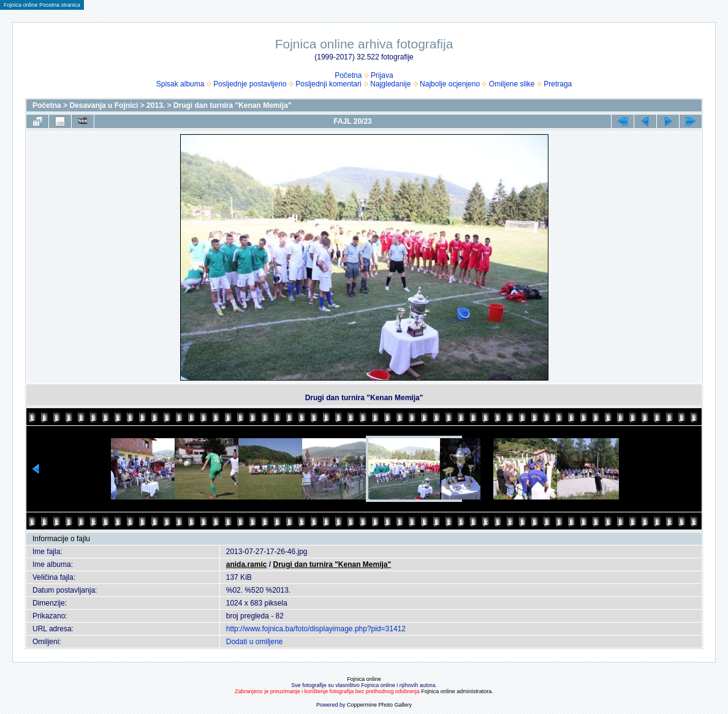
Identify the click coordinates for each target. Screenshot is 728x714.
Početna (348, 75)
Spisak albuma (180, 84)
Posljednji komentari (328, 84)
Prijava (382, 75)
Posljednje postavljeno (250, 84)
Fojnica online (364, 679)
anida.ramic (247, 564)
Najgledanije (390, 84)
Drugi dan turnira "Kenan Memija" (233, 105)
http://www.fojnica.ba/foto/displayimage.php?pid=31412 (316, 629)
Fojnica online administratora (456, 691)
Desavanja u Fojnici (104, 105)
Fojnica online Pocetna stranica (42, 5)
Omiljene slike (512, 84)
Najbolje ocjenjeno (450, 84)
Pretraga (558, 84)
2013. (156, 105)
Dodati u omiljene (255, 642)
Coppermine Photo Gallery (379, 705)
